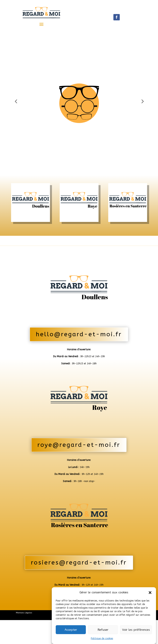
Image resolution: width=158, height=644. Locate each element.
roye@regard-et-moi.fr (79, 459)
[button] (150, 593)
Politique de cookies (102, 638)
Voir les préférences (136, 630)
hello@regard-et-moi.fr (79, 349)
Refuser (103, 630)
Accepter (71, 630)
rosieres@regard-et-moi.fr (79, 577)
